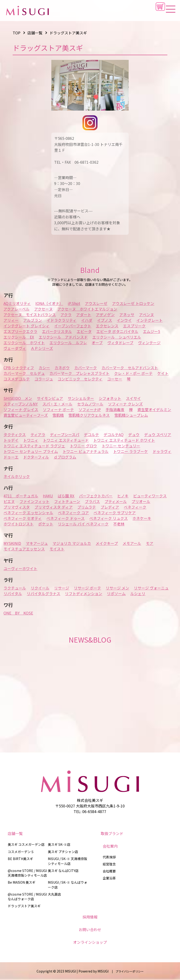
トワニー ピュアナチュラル (86, 451)
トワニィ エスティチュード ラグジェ (34, 446)
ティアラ (38, 434)
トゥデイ (11, 440)
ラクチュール (15, 588)
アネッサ (127, 315)
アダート (84, 315)
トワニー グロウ (83, 446)
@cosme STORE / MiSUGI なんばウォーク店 (27, 897)
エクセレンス (107, 326)
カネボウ (62, 368)
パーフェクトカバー (96, 496)
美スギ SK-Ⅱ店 (59, 844)
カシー (44, 368)
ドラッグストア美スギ (24, 906)
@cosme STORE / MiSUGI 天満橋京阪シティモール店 (27, 873)
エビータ (84, 331)
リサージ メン (117, 588)
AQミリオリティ (17, 303)
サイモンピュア (50, 398)
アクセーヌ (43, 309)
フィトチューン (67, 501)
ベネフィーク (135, 507)
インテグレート (150, 320)
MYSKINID (12, 543)
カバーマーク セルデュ (24, 373)
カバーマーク (86, 368)
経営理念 (109, 864)
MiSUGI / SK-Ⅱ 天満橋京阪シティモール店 (67, 861)
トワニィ (31, 440)
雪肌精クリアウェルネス (89, 415)
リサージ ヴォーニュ (151, 588)
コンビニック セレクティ (80, 379)
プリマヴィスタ (17, 507)
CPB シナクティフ (19, 368)
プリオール (141, 501)
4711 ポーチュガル (21, 496)
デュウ (134, 434)
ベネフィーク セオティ (23, 518)
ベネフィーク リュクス (109, 518)
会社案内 (110, 846)
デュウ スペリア (158, 434)
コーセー (115, 379)
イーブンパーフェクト (73, 326)
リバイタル (13, 593)
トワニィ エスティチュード (66, 440)
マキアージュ (37, 543)
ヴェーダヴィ (15, 348)
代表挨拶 (109, 857)
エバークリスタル (57, 331)
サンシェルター (81, 398)
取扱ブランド (112, 833)
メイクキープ (107, 543)
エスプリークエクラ (20, 331)
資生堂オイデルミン (154, 409)
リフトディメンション (84, 593)
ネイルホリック (17, 476)
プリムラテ (87, 507)
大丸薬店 (54, 894)
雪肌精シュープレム (131, 415)
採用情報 (90, 917)
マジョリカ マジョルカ (72, 543)
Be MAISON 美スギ (22, 882)
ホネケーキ (142, 518)
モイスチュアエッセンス (24, 549)
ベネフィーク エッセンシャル (28, 513)
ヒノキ (123, 496)
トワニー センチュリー (121, 446)
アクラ (66, 315)
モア (150, 543)
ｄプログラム (65, 457)
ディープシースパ (65, 434)
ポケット (46, 524)
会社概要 (109, 871)
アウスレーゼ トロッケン (133, 303)
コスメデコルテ (17, 379)
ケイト (163, 373)
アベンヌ (146, 315)
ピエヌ (9, 501)
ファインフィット (34, 501)
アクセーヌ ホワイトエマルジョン (87, 309)
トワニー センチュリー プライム (31, 451)
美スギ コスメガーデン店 (26, 844)
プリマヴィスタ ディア (54, 507)
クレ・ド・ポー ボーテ (133, 373)
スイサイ (133, 398)
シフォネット (110, 398)
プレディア (110, 507)
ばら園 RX (66, 496)
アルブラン (33, 320)
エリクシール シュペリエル (117, 337)
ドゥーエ (11, 457)
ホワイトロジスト (19, 524)
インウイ (124, 320)
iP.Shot (74, 303)
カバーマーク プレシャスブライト (79, 373)
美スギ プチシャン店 (63, 852)
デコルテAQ (114, 434)
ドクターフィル (36, 457)
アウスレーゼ (96, 303)
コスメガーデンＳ (21, 852)
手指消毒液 (115, 409)
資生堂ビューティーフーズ (26, 415)
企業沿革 (109, 878)
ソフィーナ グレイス (21, 409)
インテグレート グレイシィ (26, 326)
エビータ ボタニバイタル (117, 331)
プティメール (116, 501)
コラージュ (44, 379)
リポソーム (116, 593)
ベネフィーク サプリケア (115, 513)
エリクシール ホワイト (24, 343)
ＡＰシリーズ (42, 348)
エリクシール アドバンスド (63, 337)
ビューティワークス (150, 496)
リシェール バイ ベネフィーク (83, 524)
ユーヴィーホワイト (20, 568)
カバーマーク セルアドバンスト (130, 368)
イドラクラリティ (62, 320)
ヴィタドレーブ (120, 343)
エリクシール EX (19, 337)
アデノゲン (105, 315)
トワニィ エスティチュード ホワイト (124, 440)
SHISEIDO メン (18, 398)
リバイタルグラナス (43, 593)
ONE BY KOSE (18, 613)
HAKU (48, 496)
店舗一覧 (15, 833)
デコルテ (91, 434)
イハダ (87, 320)
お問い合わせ (90, 929)
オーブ (97, 343)
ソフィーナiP (90, 409)
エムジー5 (152, 331)
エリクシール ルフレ (68, 343)
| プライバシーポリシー (126, 971)
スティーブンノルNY (21, 404)
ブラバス (92, 501)
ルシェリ (138, 593)
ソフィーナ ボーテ (58, 409)
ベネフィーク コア (73, 513)
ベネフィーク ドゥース (66, 518)
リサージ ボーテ (87, 588)
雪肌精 (58, 415)
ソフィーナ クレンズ (125, 404)
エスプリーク (134, 326)
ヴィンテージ (149, 343)
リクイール (40, 588)
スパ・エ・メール (57, 404)
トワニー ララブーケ (131, 451)
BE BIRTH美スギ (20, 859)
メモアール (132, 543)
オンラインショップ (90, 942)
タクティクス (15, 434)
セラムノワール (90, 404)
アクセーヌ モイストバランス (30, 315)
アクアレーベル (17, 309)
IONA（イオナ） (49, 303)
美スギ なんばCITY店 (63, 871)
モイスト (57, 549)
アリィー (11, 320)
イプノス (105, 320)
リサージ (62, 588)
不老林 (119, 524)
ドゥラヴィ (162, 451)
